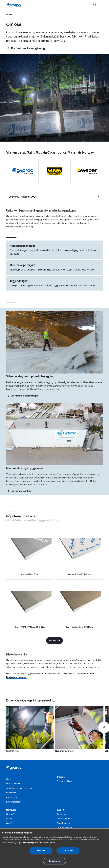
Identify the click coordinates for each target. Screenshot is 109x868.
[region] (54, 848)
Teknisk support (64, 823)
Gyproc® (10, 814)
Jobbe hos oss (13, 788)
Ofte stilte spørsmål (65, 819)
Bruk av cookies (13, 802)
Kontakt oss (62, 814)
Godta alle (68, 851)
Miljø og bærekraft (14, 784)
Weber (9, 819)
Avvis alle (41, 851)
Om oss (10, 779)
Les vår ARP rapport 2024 (23, 197)
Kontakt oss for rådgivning (28, 48)
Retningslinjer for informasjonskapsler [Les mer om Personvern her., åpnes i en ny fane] (39, 842)
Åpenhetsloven (13, 797)
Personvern (11, 793)
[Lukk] (106, 832)
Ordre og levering (64, 828)
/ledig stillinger (26, 788)
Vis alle (55, 641)
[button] (32, 520)
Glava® (9, 823)
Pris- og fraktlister (64, 781)
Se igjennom (55, 861)
